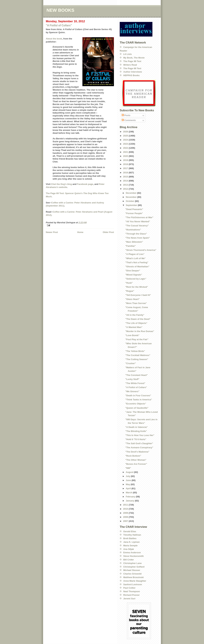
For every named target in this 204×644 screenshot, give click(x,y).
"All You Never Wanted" (138, 221)
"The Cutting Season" (137, 359)
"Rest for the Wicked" (137, 287)
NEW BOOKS (60, 10)
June (129, 480)
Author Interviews (133, 72)
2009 (126, 513)
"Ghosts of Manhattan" (137, 267)
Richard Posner (131, 595)
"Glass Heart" (132, 299)
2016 (126, 173)
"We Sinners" (132, 391)
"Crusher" (130, 363)
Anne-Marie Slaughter (135, 581)
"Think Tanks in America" (139, 400)
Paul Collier (129, 588)
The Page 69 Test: (55, 193)
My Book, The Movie (134, 58)
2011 (126, 505)
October (130, 201)
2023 (126, 144)
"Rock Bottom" (133, 456)
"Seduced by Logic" (136, 279)
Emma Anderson (132, 552)
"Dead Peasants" (134, 209)
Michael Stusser (132, 570)
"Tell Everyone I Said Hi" (138, 295)
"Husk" (129, 283)
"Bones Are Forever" (136, 464)
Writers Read (130, 65)
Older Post (108, 232)
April (129, 488)
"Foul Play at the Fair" (137, 339)
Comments (129, 120)
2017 (126, 168)
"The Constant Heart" (136, 375)
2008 (126, 517)
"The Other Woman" (136, 460)
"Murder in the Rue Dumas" (140, 331)
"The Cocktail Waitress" (138, 355)
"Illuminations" (133, 230)
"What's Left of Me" (135, 258)
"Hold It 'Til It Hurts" (136, 439)
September (132, 205)
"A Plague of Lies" (135, 254)
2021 (126, 152)
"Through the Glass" (136, 234)
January (130, 501)
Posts (126, 115)
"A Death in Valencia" (136, 427)
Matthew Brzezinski (134, 577)
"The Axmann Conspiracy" (139, 447)
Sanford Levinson (133, 584)
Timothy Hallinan (132, 535)
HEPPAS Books (131, 75)
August (130, 472)
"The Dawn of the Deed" (138, 319)
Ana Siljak (129, 549)
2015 (126, 177)
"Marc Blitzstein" (134, 242)
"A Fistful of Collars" (59, 25)
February (131, 497)
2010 (126, 509)
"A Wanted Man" (134, 327)
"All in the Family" (135, 315)
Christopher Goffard (134, 567)
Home (80, 232)
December (131, 193)
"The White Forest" (135, 383)
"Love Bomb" (132, 335)
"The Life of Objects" (136, 323)
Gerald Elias (130, 531)
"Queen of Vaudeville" (137, 408)
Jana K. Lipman (131, 542)
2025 (126, 136)
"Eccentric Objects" (136, 404)
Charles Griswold (132, 574)
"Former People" (134, 213)
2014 (126, 181)
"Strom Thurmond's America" (141, 250)
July (128, 476)
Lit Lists (128, 54)
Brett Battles (130, 538)
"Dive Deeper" (133, 271)
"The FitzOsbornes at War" (139, 217)
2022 (126, 148)
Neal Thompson (132, 591)
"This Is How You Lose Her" (140, 435)
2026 (126, 132)
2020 (126, 156)
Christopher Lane (132, 563)
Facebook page (85, 184)
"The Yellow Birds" (135, 351)
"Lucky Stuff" (132, 379)
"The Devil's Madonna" (137, 452)
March (129, 493)
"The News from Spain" (138, 238)
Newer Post (52, 232)
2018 (126, 164)
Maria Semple (130, 546)
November (132, 197)
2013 (126, 185)
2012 (126, 189)
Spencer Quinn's (74, 193)
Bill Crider (129, 560)
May (128, 484)
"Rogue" (130, 291)
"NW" (128, 468)
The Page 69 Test (132, 68)
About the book (54, 39)
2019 (126, 160)
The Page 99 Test (132, 61)
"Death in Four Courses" (138, 395)
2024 (126, 140)
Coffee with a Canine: (63, 203)
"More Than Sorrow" (136, 303)
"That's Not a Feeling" (137, 262)
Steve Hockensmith (134, 556)
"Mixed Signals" (134, 275)
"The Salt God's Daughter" (139, 443)
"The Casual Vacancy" (137, 226)
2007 (126, 521)
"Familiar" (130, 246)
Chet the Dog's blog (61, 184)
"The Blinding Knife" (136, 431)
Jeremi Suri (129, 599)
